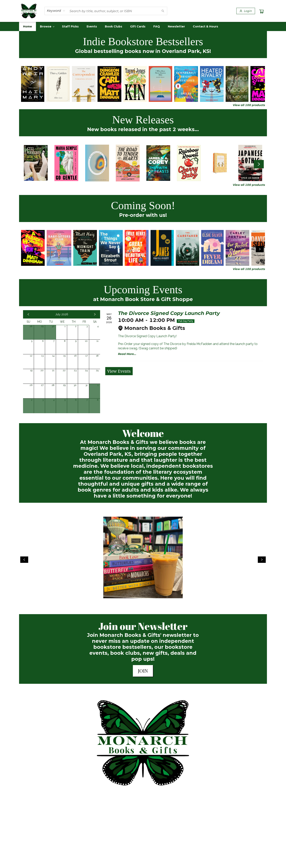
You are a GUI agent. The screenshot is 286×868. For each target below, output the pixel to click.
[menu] (143, 26)
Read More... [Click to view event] (127, 354)
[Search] (163, 11)
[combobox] (56, 11)
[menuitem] (28, 26)
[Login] (246, 11)
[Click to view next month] (95, 314)
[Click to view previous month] (28, 314)
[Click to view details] (33, 84)
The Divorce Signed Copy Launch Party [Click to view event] (169, 313)
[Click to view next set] (260, 85)
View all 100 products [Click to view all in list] (249, 105)
